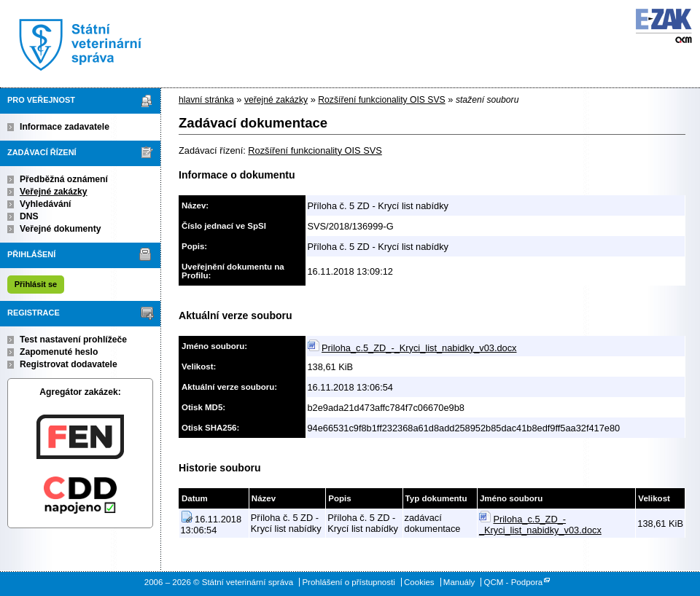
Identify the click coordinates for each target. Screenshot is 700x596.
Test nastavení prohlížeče (73, 340)
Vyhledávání (46, 204)
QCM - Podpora (514, 582)
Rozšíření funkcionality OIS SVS (381, 100)
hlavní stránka (206, 100)
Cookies (419, 582)
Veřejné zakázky (54, 192)
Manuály (459, 582)
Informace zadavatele (65, 127)
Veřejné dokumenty (60, 229)
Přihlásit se (36, 284)
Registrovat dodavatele (69, 364)
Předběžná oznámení (64, 179)
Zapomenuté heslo (59, 352)
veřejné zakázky (276, 100)
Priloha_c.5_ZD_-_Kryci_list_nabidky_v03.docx (419, 348)
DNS (29, 216)
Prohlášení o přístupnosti (348, 582)
